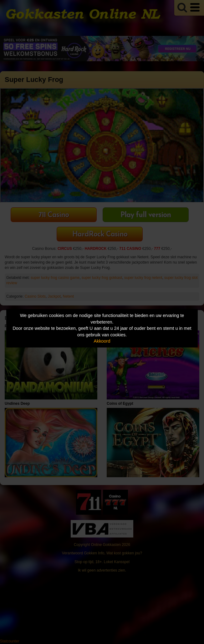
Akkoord (102, 341)
